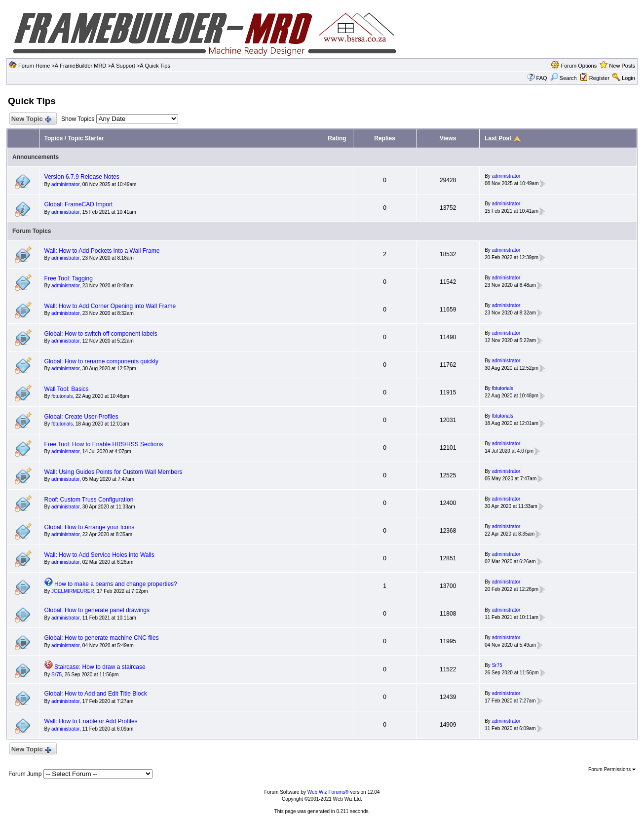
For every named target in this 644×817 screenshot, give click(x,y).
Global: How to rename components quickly (101, 361)
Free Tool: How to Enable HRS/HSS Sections (104, 444)
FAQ (542, 78)
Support (126, 66)
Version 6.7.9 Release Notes (82, 177)
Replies (385, 138)
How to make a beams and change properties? (116, 584)
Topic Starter (86, 138)
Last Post (498, 138)
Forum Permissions (612, 769)
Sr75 (57, 675)
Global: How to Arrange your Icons (90, 527)
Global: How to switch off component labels (101, 334)
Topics (54, 138)
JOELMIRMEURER (73, 591)
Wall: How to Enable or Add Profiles (91, 721)
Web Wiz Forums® (328, 792)
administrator (65, 184)
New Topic (31, 119)
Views (448, 138)
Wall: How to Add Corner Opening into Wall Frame (110, 306)
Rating (337, 138)
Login (628, 78)
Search (564, 78)
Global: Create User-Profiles (81, 417)
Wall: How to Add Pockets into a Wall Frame (102, 251)
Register (599, 78)
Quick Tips (158, 66)
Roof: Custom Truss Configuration (89, 500)
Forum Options (579, 66)
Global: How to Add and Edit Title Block (96, 694)
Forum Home (34, 66)
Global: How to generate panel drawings (97, 610)
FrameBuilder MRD (83, 66)
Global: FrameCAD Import (79, 204)
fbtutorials (62, 396)
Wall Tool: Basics (67, 389)
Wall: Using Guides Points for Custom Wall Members (114, 472)
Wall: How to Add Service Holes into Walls (99, 555)
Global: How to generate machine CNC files (102, 638)
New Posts (622, 66)
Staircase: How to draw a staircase (100, 667)
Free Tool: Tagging (69, 278)
